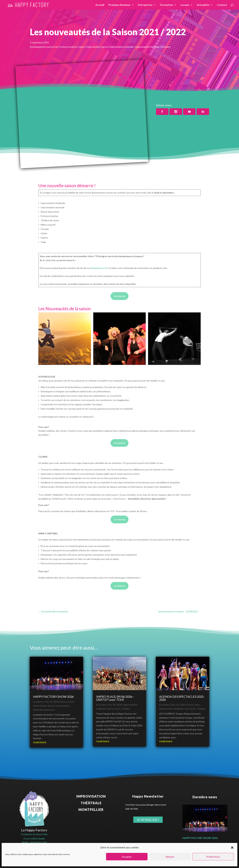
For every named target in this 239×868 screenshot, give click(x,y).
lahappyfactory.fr (99, 268)
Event (71, 702)
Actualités (203, 5)
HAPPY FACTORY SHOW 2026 (53, 697)
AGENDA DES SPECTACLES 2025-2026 (182, 698)
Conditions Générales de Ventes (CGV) (123, 863)
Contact (222, 5)
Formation (166, 5)
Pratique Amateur (119, 5)
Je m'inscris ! (148, 820)
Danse (64, 702)
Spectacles (49, 710)
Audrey (40, 702)
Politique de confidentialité (86, 863)
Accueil (100, 5)
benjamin (142, 859)
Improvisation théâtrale (171, 709)
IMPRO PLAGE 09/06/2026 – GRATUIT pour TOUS (115, 698)
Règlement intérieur (156, 863)
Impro (197, 705)
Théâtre (126, 709)
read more (40, 742)
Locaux (185, 5)
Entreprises (145, 5)
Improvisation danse (44, 706)
